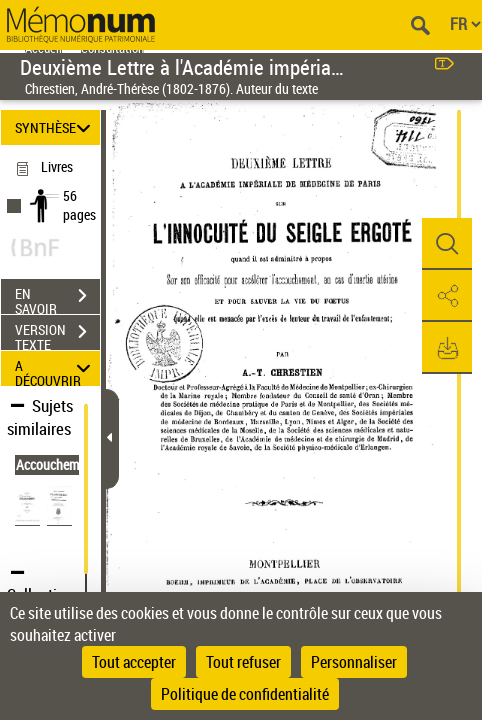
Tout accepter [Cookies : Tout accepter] (134, 662)
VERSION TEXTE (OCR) (57, 334)
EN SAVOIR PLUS (57, 298)
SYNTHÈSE (55, 127)
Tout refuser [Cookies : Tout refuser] (243, 662)
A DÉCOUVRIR (55, 368)
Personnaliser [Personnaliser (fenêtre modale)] (354, 662)
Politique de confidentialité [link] (245, 694)
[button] (447, 244)
